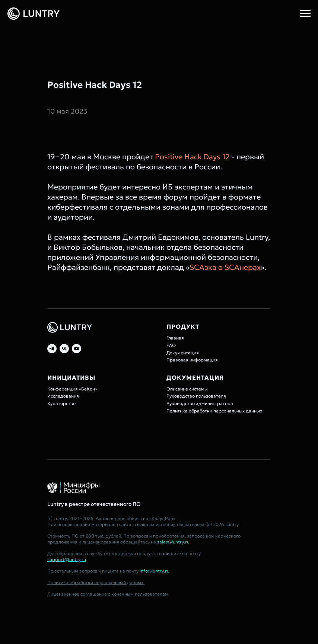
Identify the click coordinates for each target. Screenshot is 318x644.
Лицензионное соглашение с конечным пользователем (108, 594)
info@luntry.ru (155, 571)
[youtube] (77, 349)
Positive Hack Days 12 (192, 157)
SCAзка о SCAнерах (225, 267)
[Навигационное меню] (305, 13)
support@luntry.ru (67, 559)
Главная (175, 338)
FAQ (171, 345)
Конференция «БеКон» (72, 389)
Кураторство (61, 403)
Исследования (63, 396)
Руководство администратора (200, 403)
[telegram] (52, 349)
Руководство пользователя (196, 396)
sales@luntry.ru (173, 542)
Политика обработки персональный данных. (96, 582)
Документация (183, 353)
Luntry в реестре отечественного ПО (94, 504)
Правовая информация (192, 360)
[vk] (64, 349)
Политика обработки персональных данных (214, 411)
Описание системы (187, 389)
